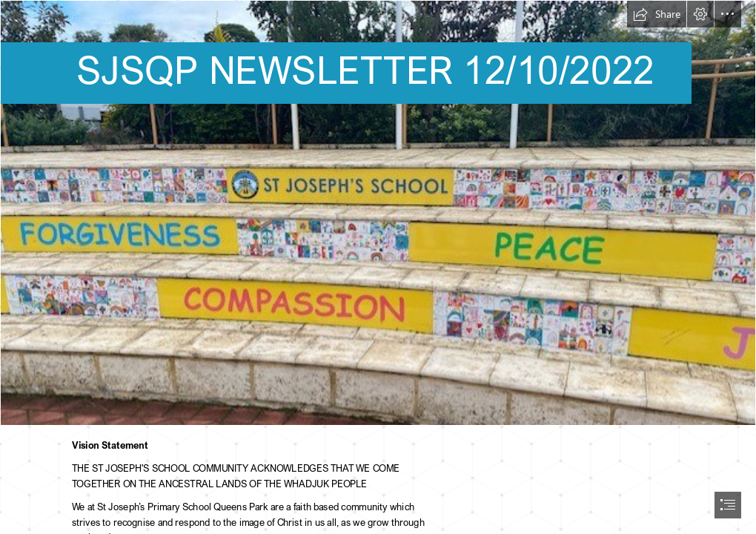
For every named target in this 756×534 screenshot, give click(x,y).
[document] (378, 267)
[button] (657, 14)
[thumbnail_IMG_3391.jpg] (378, 213)
